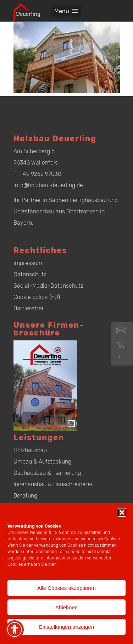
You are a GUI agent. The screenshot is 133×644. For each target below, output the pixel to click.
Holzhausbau (30, 450)
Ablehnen (66, 607)
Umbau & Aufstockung (42, 462)
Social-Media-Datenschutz (48, 286)
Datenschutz (30, 274)
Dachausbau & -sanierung (47, 473)
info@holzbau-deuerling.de (48, 185)
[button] (122, 512)
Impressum (28, 263)
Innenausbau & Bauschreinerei (53, 484)
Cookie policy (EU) (37, 297)
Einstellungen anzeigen (66, 627)
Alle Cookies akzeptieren (66, 588)
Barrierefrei (28, 308)
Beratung (25, 496)
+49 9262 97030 (40, 174)
